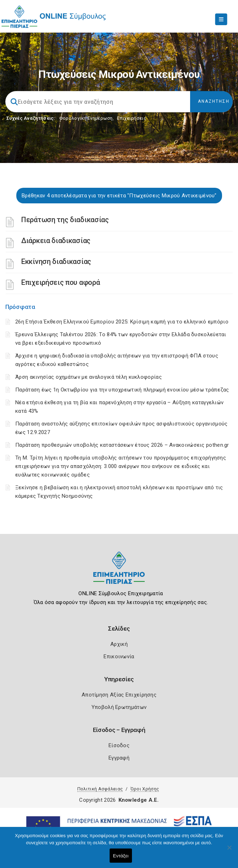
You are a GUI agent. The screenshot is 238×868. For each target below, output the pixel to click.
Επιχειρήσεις (132, 118)
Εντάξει (121, 856)
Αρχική (119, 644)
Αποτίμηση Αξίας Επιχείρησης (119, 695)
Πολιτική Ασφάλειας (100, 789)
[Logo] (119, 573)
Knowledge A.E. (139, 800)
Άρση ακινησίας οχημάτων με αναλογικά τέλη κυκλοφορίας (88, 377)
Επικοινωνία (119, 656)
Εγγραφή (119, 758)
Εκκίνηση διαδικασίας (56, 261)
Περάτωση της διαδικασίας (65, 220)
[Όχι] (229, 851)
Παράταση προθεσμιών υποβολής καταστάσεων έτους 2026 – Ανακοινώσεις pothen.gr (122, 445)
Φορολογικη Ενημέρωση (86, 118)
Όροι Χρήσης (145, 789)
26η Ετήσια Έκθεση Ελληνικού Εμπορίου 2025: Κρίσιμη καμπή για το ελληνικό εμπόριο (122, 322)
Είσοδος (119, 745)
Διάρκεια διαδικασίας (56, 241)
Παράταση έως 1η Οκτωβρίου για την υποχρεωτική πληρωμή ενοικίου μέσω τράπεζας (122, 390)
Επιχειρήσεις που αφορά (60, 282)
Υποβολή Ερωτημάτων (119, 707)
